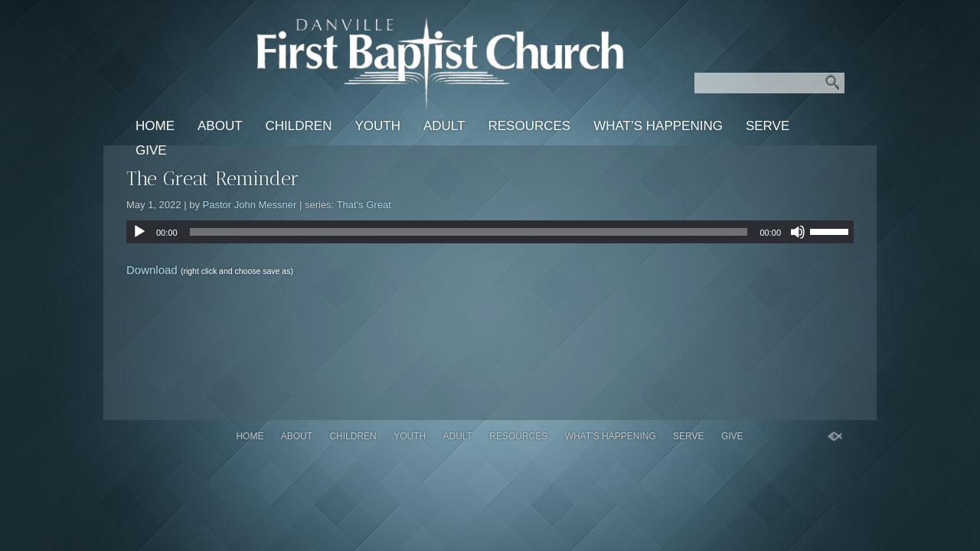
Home (155, 126)
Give (151, 150)
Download (152, 270)
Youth (377, 126)
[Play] (139, 232)
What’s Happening (658, 126)
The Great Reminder (213, 179)
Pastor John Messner (250, 205)
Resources (529, 126)
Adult (444, 126)
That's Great (364, 205)
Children (299, 126)
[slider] (469, 232)
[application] (490, 232)
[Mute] (798, 232)
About (220, 126)
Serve (768, 126)
